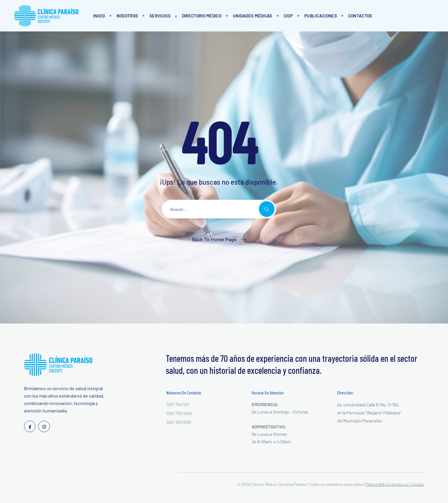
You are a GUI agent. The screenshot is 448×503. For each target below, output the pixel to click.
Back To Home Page (214, 239)
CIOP (288, 16)
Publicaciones (321, 16)
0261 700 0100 (179, 422)
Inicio (99, 16)
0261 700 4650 (179, 413)
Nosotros (127, 16)
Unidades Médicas (253, 16)
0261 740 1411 (178, 404)
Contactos (360, 16)
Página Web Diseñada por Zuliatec (395, 484)
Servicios (160, 16)
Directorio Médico (202, 16)
